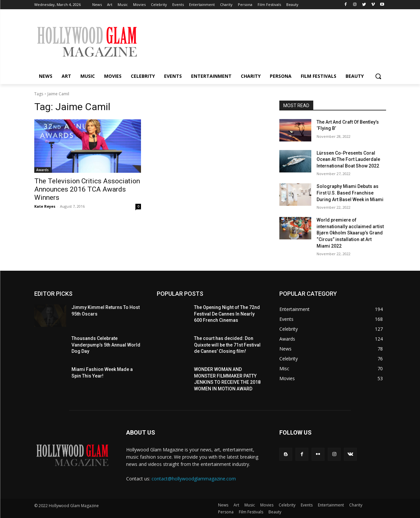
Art (236, 505)
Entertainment (331, 505)
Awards (42, 170)
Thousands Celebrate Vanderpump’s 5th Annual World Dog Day (106, 345)
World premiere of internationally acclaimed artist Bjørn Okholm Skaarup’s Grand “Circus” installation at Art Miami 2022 (350, 233)
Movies (267, 505)
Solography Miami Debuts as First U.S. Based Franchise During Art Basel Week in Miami (350, 193)
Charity (356, 505)
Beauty (275, 512)
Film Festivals (251, 512)
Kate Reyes (45, 206)
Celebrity (287, 505)
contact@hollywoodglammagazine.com (194, 479)
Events (307, 505)
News (223, 505)
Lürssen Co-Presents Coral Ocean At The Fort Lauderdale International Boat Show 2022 (348, 159)
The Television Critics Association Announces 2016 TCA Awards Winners (87, 189)
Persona (226, 512)
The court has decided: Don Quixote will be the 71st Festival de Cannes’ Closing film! (227, 345)
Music (250, 505)
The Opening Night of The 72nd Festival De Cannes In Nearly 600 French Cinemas (227, 314)
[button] (378, 76)
